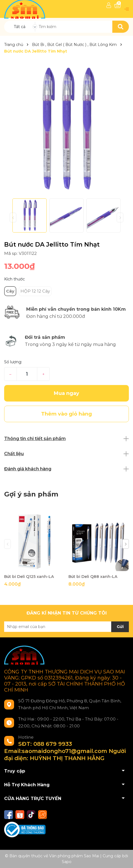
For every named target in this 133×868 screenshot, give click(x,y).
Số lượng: (13, 362)
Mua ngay (66, 393)
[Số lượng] (27, 374)
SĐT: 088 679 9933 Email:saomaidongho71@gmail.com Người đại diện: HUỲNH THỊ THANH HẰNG (65, 751)
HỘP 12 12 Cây (35, 291)
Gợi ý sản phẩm (31, 494)
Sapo (67, 862)
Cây (10, 291)
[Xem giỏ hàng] (118, 5)
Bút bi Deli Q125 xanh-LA (29, 577)
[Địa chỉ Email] (66, 627)
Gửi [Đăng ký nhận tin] (120, 627)
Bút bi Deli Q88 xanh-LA (93, 577)
